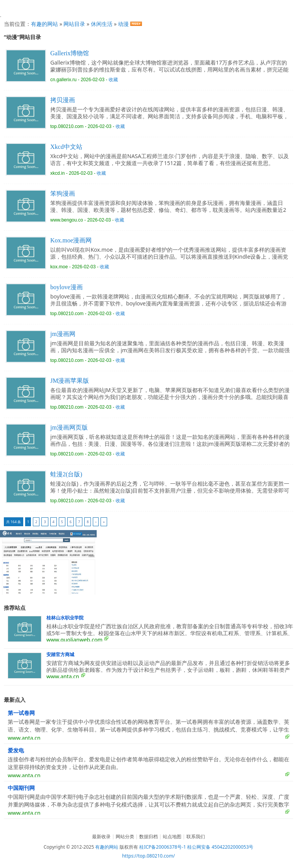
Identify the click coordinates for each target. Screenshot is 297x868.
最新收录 (101, 836)
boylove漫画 (67, 287)
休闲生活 (102, 24)
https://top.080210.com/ (149, 856)
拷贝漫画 (63, 100)
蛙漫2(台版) (66, 474)
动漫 (123, 24)
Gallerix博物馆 (70, 53)
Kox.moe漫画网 (71, 240)
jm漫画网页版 (69, 427)
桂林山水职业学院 (65, 618)
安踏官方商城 (60, 655)
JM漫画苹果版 (70, 381)
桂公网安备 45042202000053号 (220, 847)
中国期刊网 (21, 788)
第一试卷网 (21, 713)
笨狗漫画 (63, 194)
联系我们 (196, 836)
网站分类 (125, 836)
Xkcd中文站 (66, 147)
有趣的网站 (44, 24)
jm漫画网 (63, 334)
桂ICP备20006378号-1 (163, 847)
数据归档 (148, 836)
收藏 (113, 80)
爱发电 (16, 751)
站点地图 (172, 836)
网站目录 (74, 24)
